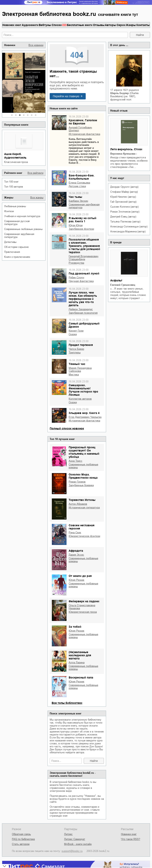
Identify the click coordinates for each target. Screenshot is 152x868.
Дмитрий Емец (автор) (123, 217)
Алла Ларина (77, 663)
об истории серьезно (16, 247)
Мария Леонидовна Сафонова (80, 370)
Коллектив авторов (80, 399)
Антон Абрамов (78, 504)
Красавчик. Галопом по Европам (83, 122)
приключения (12, 252)
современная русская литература (17, 223)
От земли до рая (80, 576)
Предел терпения (81, 345)
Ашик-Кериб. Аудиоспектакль (15, 156)
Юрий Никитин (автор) (123, 197)
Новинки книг (12, 25)
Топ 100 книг (11, 182)
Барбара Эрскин (78, 201)
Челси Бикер (76, 349)
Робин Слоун (76, 278)
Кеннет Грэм (76, 331)
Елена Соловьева (79, 183)
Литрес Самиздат (75, 839)
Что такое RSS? (131, 839)
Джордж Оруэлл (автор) (124, 187)
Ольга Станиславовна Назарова (82, 607)
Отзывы (99, 25)
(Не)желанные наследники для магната (80, 655)
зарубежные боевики (81, 485)
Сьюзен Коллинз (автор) (124, 207)
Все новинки (36, 45)
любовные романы (15, 206)
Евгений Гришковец (123, 285)
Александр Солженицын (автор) (129, 227)
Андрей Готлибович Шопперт (80, 129)
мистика (74, 375)
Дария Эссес (76, 555)
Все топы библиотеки (67, 703)
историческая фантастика (84, 134)
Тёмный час (77, 364)
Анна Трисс (76, 461)
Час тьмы (75, 197)
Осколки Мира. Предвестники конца (83, 476)
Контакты (143, 25)
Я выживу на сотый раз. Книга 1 (83, 220)
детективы (10, 242)
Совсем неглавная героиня (82, 527)
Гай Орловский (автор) (123, 202)
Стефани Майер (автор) (124, 192)
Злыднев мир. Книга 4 (84, 413)
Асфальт (116, 280)
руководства (76, 263)
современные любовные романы (23, 229)
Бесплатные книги (80, 25)
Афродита (76, 551)
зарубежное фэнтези (81, 229)
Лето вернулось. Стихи (126, 149)
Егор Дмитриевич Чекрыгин (85, 417)
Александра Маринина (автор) (128, 231)
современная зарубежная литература (19, 236)
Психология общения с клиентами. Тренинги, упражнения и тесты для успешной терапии (84, 246)
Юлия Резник (76, 580)
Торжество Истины (82, 500)
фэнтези (9, 211)
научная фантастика (81, 281)
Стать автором (21, 844)
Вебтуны (45, 25)
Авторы (110, 25)
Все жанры (37, 198)
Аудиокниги (30, 25)
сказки (73, 334)
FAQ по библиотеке (23, 839)
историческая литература (84, 508)
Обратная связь (21, 834)
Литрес (68, 834)
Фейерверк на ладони (84, 601)
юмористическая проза (83, 612)
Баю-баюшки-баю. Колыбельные (82, 177)
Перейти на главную (66, 96)
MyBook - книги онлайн (78, 844)
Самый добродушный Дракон (84, 325)
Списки (57, 25)
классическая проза (16, 162)
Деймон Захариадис (81, 309)
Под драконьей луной (84, 273)
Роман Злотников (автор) (125, 212)
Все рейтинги (35, 173)
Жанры (131, 25)
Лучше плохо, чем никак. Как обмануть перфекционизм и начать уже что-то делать (83, 299)
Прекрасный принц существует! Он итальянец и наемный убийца (84, 452)
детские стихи (77, 186)
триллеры (75, 353)
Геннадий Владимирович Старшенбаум (84, 258)
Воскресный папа (81, 677)
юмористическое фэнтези (84, 536)
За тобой (75, 627)
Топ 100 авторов (14, 187)
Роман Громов (77, 482)
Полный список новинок (67, 428)
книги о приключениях (17, 257)
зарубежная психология (83, 313)
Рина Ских (75, 533)
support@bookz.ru (72, 851)
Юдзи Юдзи (76, 225)
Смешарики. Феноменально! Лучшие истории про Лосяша (83, 390)
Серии (121, 25)
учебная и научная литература (22, 216)
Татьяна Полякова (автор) (125, 222)
